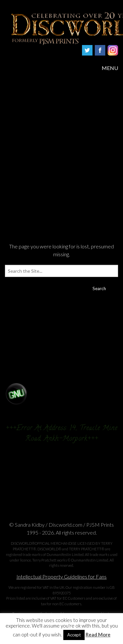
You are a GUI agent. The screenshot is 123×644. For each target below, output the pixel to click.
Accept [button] (74, 635)
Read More (98, 635)
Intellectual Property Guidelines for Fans (61, 576)
